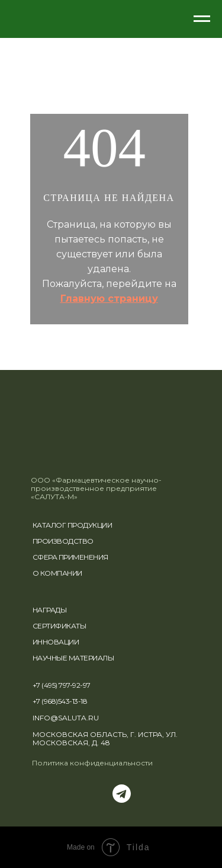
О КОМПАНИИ (57, 573)
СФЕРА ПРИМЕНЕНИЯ (70, 557)
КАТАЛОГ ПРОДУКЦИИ (73, 525)
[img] (63, 461)
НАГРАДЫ (50, 610)
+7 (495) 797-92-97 (62, 685)
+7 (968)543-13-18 (60, 701)
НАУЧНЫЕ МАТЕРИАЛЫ (73, 658)
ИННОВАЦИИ (56, 642)
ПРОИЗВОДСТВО (63, 541)
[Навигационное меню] (202, 19)
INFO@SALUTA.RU (66, 718)
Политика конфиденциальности (92, 763)
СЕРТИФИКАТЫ (59, 626)
